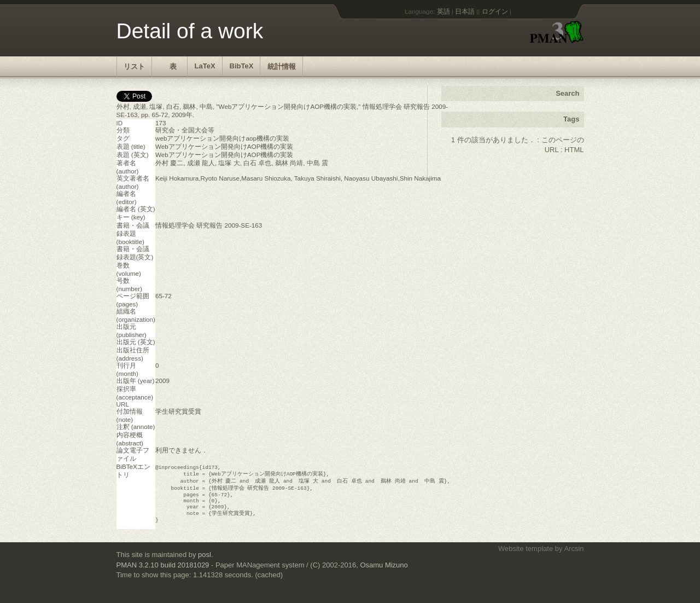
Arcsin (574, 556)
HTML (574, 150)
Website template (526, 556)
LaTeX (205, 66)
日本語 (465, 11)
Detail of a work (190, 31)
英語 (444, 11)
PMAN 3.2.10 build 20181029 (163, 573)
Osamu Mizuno (384, 573)
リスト (134, 66)
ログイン (495, 11)
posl (205, 562)
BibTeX (242, 66)
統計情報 (282, 66)
